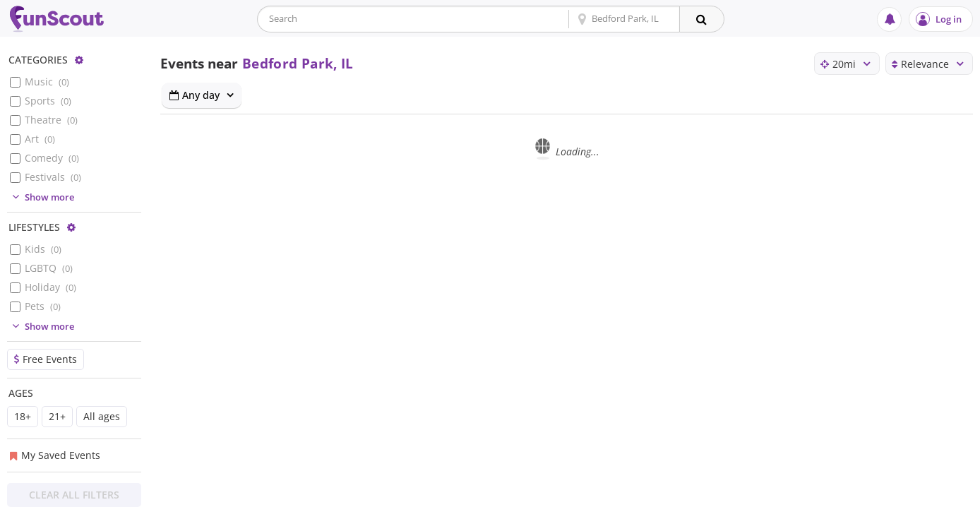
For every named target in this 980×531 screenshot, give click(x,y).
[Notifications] (889, 19)
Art (40, 139)
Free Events (46, 359)
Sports (48, 101)
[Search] (702, 19)
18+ (23, 416)
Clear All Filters (74, 495)
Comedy (52, 158)
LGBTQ (49, 268)
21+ (57, 416)
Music (47, 82)
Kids (43, 249)
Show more (41, 197)
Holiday (50, 287)
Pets (43, 306)
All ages (102, 416)
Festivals (53, 177)
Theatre (51, 120)
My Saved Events (55, 455)
